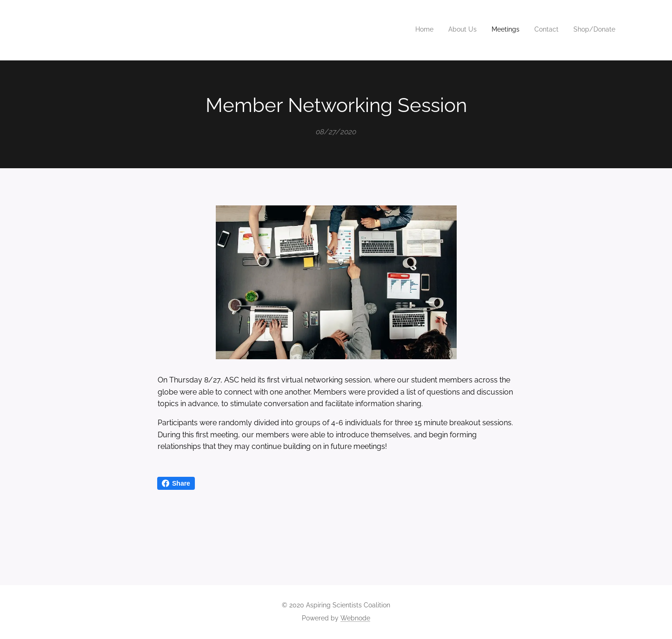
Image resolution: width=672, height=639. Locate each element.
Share (176, 483)
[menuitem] (558, 30)
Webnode (355, 618)
